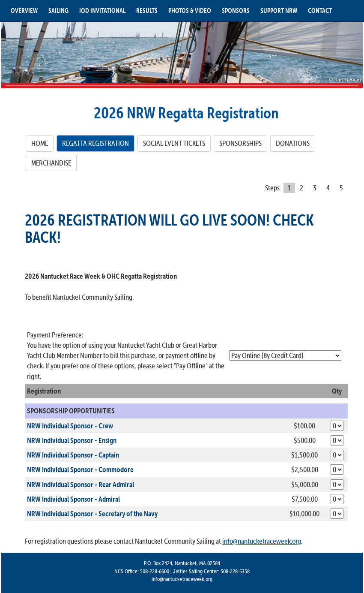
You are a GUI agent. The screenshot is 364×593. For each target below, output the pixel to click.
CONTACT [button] (320, 11)
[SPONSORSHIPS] (240, 143)
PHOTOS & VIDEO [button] (190, 11)
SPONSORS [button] (236, 11)
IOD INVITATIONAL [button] (102, 11)
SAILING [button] (58, 11)
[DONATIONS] (293, 143)
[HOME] (40, 143)
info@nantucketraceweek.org (262, 542)
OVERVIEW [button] (24, 11)
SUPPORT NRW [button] (279, 11)
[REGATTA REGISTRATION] (95, 143)
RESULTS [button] (147, 11)
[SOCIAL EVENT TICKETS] (174, 143)
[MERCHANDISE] (51, 163)
